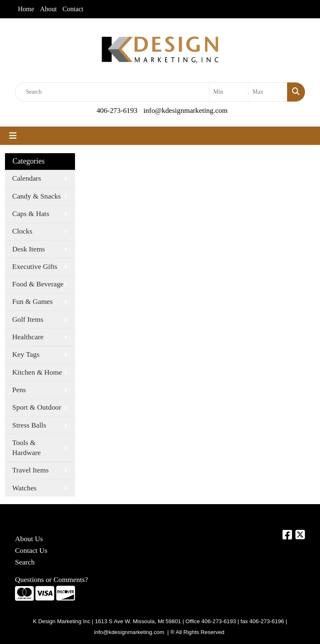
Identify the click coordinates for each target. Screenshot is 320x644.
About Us (29, 539)
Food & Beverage (38, 284)
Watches (24, 488)
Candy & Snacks (36, 196)
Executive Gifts (35, 267)
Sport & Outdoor (36, 407)
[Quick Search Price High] (268, 92)
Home (26, 9)
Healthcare (28, 337)
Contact (73, 9)
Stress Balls (29, 425)
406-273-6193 (117, 111)
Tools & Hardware (26, 448)
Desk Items (28, 249)
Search (25, 562)
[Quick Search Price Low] (229, 92)
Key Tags (26, 354)
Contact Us (31, 551)
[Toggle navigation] (13, 136)
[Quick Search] (112, 92)
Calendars (26, 178)
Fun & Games (32, 302)
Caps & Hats (31, 214)
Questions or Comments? (51, 580)
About (48, 9)
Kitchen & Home (37, 372)
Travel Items (30, 470)
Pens (19, 390)
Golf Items (28, 320)
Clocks (22, 231)
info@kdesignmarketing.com (185, 111)
